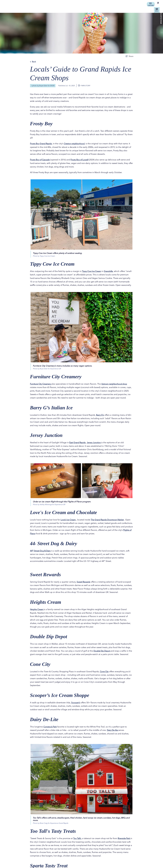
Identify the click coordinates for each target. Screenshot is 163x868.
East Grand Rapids (78, 446)
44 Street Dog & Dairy (41, 554)
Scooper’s (76, 706)
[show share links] (129, 56)
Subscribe (151, 4)
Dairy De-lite (113, 734)
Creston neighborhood (76, 144)
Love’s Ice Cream (69, 523)
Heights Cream (37, 613)
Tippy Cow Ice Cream (92, 271)
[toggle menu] (157, 10)
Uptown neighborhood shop (116, 387)
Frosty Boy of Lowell (81, 160)
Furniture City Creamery (41, 387)
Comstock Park (50, 730)
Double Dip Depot (102, 654)
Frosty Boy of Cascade (40, 160)
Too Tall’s (77, 842)
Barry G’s (100, 418)
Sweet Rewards (84, 585)
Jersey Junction (95, 446)
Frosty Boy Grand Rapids (41, 144)
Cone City (104, 675)
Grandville (110, 271)
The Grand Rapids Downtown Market (109, 523)
